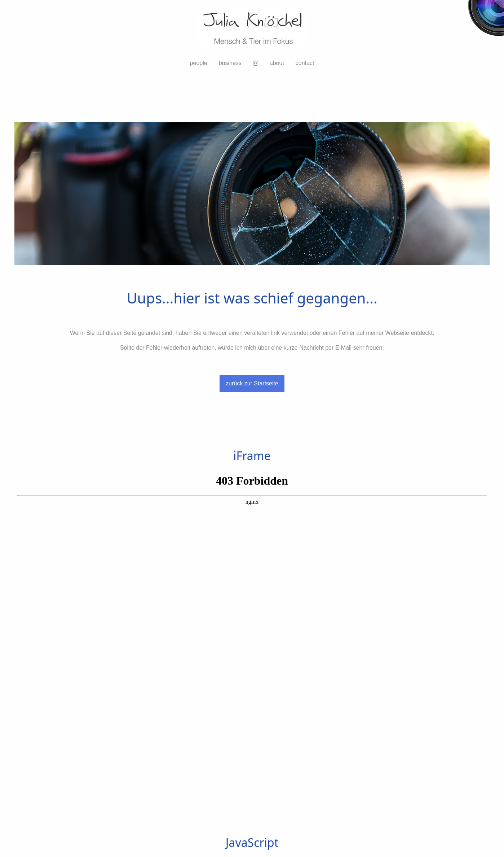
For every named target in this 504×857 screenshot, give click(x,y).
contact (305, 63)
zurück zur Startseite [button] (252, 383)
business (230, 63)
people (199, 63)
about (277, 63)
